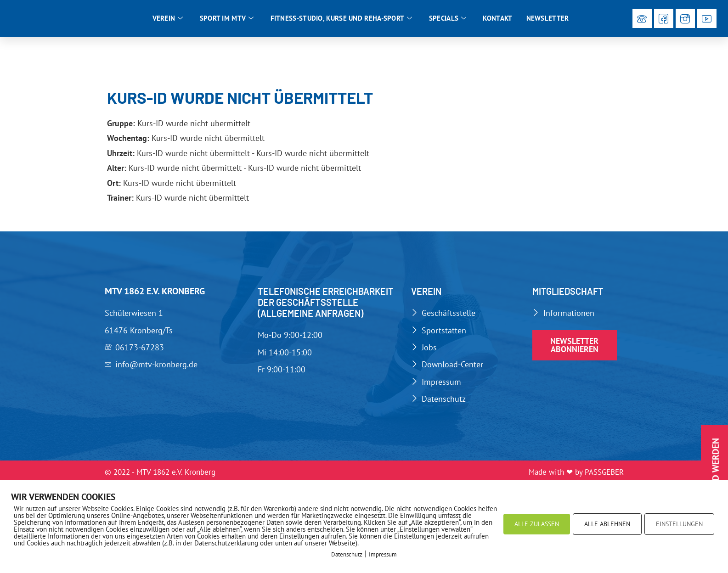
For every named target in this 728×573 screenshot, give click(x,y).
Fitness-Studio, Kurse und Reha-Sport (341, 19)
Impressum (383, 554)
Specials (448, 19)
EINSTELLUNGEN (679, 524)
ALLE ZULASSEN (537, 524)
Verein (168, 19)
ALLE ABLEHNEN (607, 524)
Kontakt (497, 19)
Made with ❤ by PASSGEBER (576, 474)
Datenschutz (347, 554)
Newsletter (548, 19)
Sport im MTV (227, 19)
